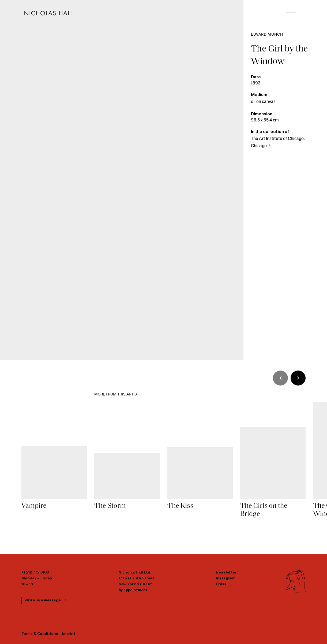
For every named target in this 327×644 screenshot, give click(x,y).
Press (221, 584)
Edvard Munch (267, 35)
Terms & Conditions (40, 634)
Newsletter (226, 573)
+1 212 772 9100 (35, 573)
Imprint (69, 634)
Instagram (226, 578)
